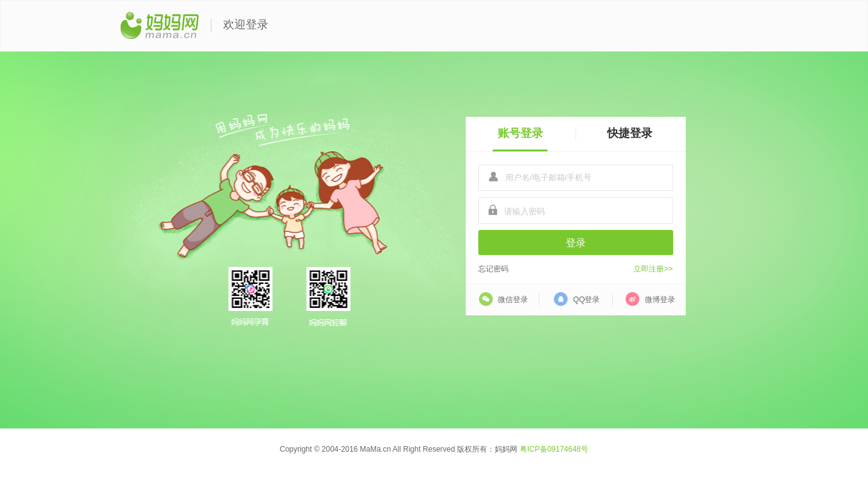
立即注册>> (653, 269)
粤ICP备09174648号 (554, 449)
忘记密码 (493, 269)
